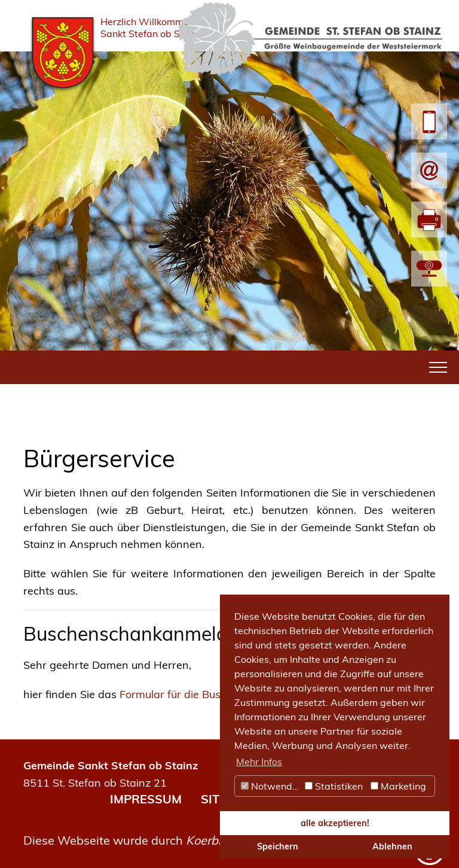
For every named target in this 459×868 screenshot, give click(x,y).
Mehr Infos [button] (259, 762)
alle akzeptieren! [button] (335, 823)
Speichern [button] (278, 846)
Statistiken (334, 786)
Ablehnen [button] (392, 846)
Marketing (398, 786)
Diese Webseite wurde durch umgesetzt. (160, 840)
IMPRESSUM (146, 799)
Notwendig (271, 786)
